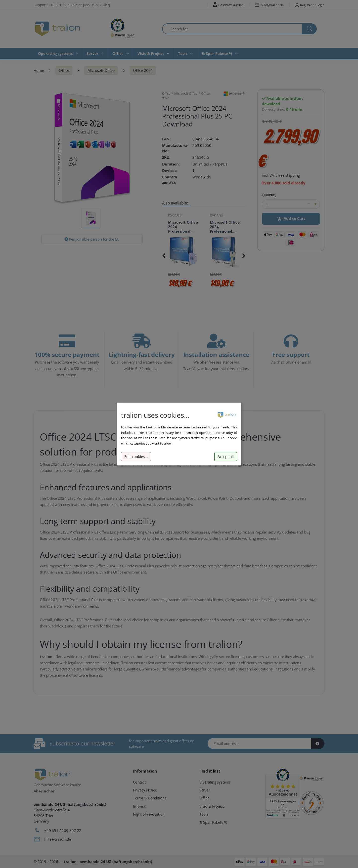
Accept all (226, 457)
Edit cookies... (136, 457)
